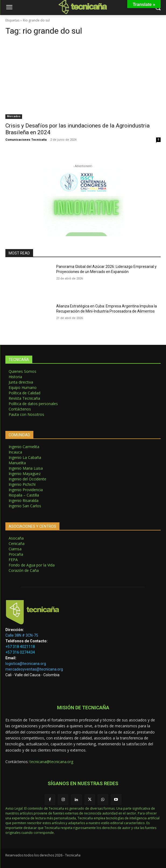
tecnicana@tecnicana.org (51, 762)
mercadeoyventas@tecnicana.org (34, 669)
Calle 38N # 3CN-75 (22, 635)
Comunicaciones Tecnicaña (26, 140)
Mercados (14, 116)
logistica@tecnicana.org (26, 664)
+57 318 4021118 (20, 647)
